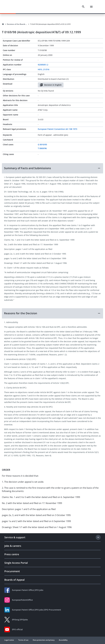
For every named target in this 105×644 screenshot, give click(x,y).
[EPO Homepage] (17, 7)
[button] (53, 168)
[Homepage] (3, 24)
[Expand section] (98, 537)
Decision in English (51, 85)
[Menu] (91, 7)
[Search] (83, 7)
